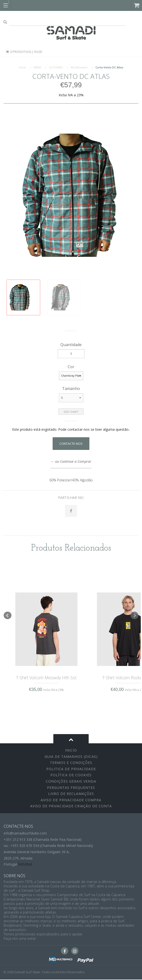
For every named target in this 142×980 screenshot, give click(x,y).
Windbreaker (79, 67)
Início (23, 67)
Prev (8, 616)
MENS (38, 67)
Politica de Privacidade (71, 769)
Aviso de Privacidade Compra (71, 800)
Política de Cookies (71, 775)
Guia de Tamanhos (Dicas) (71, 757)
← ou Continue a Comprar (71, 461)
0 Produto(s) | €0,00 (24, 52)
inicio (71, 751)
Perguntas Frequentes (71, 788)
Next (134, 616)
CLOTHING (56, 67)
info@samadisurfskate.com (25, 834)
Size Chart (71, 412)
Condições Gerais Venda (71, 782)
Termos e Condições (71, 763)
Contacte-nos (71, 444)
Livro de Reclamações (71, 794)
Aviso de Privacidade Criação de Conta (71, 806)
